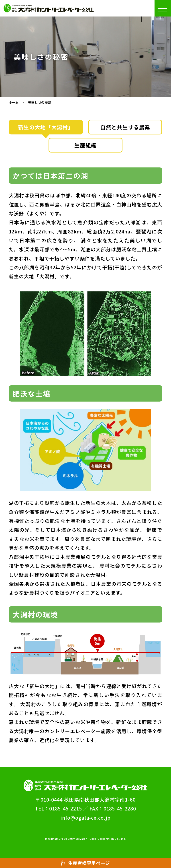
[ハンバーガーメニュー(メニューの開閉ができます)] (163, 8)
